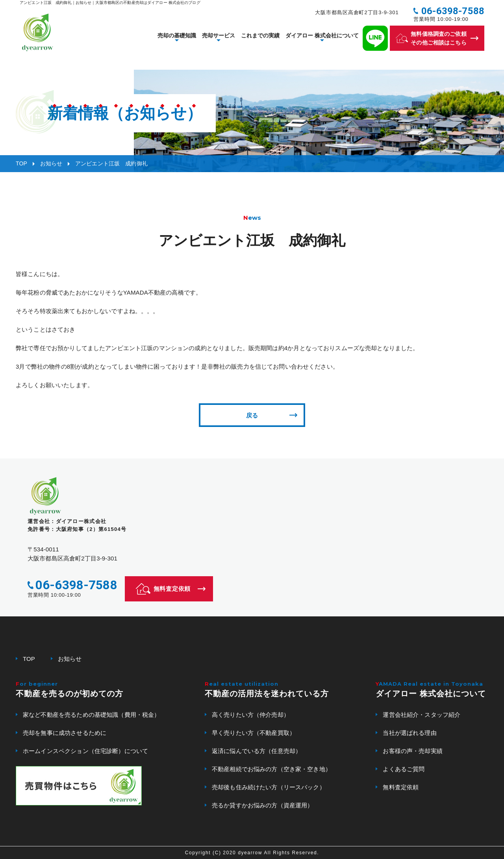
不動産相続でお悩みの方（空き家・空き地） (271, 769)
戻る (252, 415)
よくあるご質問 (404, 769)
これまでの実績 (260, 39)
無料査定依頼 (401, 787)
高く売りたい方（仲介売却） (251, 715)
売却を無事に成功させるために (65, 733)
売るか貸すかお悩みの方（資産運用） (263, 805)
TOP (21, 163)
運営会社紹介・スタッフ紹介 (422, 715)
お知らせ (51, 163)
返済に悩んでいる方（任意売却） (257, 751)
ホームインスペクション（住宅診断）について (85, 751)
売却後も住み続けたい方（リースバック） (269, 787)
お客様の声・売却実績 (413, 751)
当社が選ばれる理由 (409, 733)
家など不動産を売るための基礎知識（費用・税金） (91, 715)
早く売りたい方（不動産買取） (254, 733)
